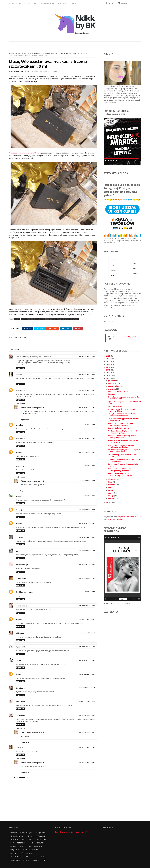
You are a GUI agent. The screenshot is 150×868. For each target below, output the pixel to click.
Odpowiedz (20, 368)
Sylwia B (19, 510)
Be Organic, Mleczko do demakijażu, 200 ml (123, 465)
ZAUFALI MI (62, 3)
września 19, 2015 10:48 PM (87, 619)
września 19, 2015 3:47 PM (87, 496)
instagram (121, 268)
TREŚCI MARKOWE (65, 53)
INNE (31, 843)
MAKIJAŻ (17, 53)
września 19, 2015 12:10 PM (87, 357)
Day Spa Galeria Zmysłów (118, 428)
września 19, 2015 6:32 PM (87, 481)
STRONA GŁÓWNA (15, 3)
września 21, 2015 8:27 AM (87, 688)
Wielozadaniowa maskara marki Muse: (24, 153)
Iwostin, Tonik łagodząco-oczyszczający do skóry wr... (121, 474)
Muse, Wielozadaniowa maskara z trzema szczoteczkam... (122, 415)
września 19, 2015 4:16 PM (87, 510)
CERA (23, 840)
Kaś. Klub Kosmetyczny (24, 592)
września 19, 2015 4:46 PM (87, 537)
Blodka (18, 674)
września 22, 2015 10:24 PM (87, 762)
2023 (108, 356)
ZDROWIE (36, 860)
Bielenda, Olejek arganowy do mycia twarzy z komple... (123, 437)
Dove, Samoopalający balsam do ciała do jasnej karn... (124, 420)
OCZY (24, 53)
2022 (108, 359)
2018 (108, 370)
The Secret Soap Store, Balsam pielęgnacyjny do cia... (121, 446)
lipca (110, 482)
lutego (111, 496)
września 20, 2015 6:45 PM (87, 660)
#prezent (30, 836)
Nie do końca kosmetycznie (32, 408)
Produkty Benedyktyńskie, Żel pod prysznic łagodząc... (122, 432)
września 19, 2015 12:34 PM (87, 375)
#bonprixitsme (41, 833)
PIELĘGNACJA (15, 850)
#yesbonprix (41, 836)
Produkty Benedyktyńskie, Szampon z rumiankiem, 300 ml (124, 451)
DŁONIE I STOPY (41, 840)
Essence (111, 394)
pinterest (121, 274)
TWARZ (28, 857)
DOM (12, 843)
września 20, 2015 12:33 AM (87, 633)
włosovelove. (21, 375)
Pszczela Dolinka (115, 406)
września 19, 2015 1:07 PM (87, 407)
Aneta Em (19, 425)
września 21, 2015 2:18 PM (87, 715)
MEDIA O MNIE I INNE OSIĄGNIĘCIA (44, 3)
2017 (108, 373)
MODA (21, 846)
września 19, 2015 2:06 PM (87, 452)
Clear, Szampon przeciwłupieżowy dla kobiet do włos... (124, 398)
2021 (108, 361)
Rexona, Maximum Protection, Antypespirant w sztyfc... (121, 424)
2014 (108, 502)
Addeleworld (21, 633)
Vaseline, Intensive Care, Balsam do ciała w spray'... (123, 441)
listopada (112, 383)
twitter (121, 263)
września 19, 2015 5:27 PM (87, 551)
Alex (17, 551)
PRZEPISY (13, 853)
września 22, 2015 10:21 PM (87, 748)
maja (111, 487)
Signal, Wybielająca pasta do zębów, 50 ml (124, 403)
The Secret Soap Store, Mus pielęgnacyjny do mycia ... (119, 470)
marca (111, 493)
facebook (121, 258)
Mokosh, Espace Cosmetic (119, 391)
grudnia (112, 381)
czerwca (112, 485)
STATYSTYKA (73, 3)
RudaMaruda (21, 391)
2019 (108, 367)
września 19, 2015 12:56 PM (87, 390)
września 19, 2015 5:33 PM (87, 565)
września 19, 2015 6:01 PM (87, 578)
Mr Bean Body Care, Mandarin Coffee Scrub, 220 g (123, 456)
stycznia (112, 498)
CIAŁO (30, 840)
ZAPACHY (26, 860)
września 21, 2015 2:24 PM (87, 732)
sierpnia (112, 479)
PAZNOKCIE (38, 846)
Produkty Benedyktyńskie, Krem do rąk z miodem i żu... (124, 460)
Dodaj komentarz (21, 777)
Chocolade (20, 496)
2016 (108, 375)
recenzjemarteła (22, 606)
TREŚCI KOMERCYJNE (51, 53)
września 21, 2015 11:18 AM (87, 702)
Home (11, 53)
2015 (108, 378)
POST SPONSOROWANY (35, 53)
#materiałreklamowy (17, 836)
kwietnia (112, 490)
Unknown (19, 453)
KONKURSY (40, 843)
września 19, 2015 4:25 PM (87, 523)
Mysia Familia (21, 647)
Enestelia (19, 537)
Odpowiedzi (21, 404)
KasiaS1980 (20, 715)
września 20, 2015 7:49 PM (87, 674)
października (114, 386)
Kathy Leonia (20, 688)
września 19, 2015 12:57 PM (87, 425)
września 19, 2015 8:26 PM (87, 606)
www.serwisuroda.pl (116, 519)
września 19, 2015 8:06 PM (87, 592)
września (112, 389)
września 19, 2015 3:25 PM (87, 466)
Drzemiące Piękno (23, 565)
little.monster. (21, 578)
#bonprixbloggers (26, 833)
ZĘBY (44, 860)
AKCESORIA (14, 840)
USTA (36, 857)
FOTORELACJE (22, 843)
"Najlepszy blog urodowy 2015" (129, 517)
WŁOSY (43, 857)
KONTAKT (27, 3)
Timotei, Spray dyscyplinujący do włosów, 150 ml (122, 410)
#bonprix (14, 833)
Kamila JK (20, 748)
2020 (108, 364)
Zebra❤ (19, 661)
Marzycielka (20, 702)
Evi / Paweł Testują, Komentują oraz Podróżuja (33, 357)
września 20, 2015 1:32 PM (87, 647)
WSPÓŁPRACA (78, 53)
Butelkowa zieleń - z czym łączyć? (71, 832)
